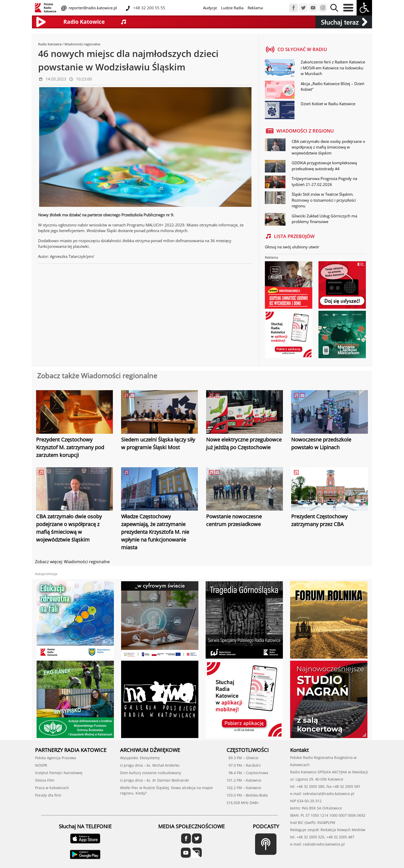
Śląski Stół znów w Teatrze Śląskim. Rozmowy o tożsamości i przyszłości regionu (324, 200)
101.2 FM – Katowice (244, 780)
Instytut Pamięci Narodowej (59, 773)
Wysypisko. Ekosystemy (140, 758)
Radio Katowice (50, 44)
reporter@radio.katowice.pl (92, 8)
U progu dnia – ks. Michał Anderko (150, 765)
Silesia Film (45, 780)
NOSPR (41, 765)
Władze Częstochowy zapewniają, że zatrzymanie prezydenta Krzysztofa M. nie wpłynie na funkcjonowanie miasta (155, 532)
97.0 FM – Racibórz (244, 765)
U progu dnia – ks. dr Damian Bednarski (154, 780)
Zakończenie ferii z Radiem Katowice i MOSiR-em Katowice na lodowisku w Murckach (333, 68)
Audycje (210, 8)
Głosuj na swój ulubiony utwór (292, 247)
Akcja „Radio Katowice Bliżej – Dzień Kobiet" (333, 87)
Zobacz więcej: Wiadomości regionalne (72, 562)
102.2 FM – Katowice (244, 788)
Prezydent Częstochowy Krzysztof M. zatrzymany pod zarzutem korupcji (70, 447)
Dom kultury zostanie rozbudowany (151, 773)
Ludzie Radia (232, 8)
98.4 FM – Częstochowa (247, 773)
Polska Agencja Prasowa (56, 758)
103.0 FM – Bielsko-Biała (247, 795)
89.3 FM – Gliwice (242, 758)
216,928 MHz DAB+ (243, 803)
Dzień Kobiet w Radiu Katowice (328, 104)
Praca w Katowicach (52, 788)
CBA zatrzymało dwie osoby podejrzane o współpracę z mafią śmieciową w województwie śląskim (328, 147)
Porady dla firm (48, 795)
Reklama (255, 8)
